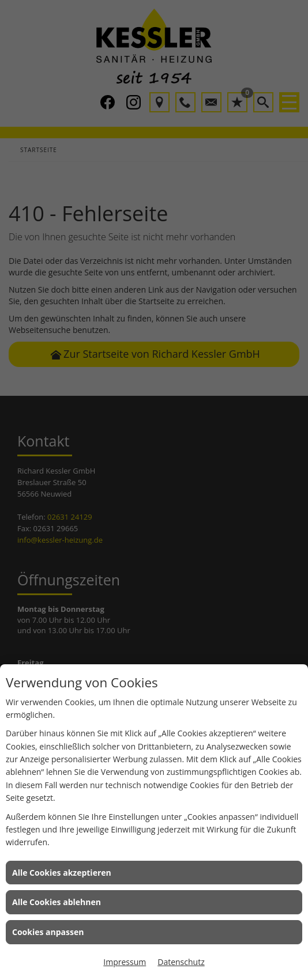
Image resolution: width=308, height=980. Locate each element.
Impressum (125, 962)
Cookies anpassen (48, 932)
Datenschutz (181, 962)
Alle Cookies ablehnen (57, 902)
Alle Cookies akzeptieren (62, 873)
